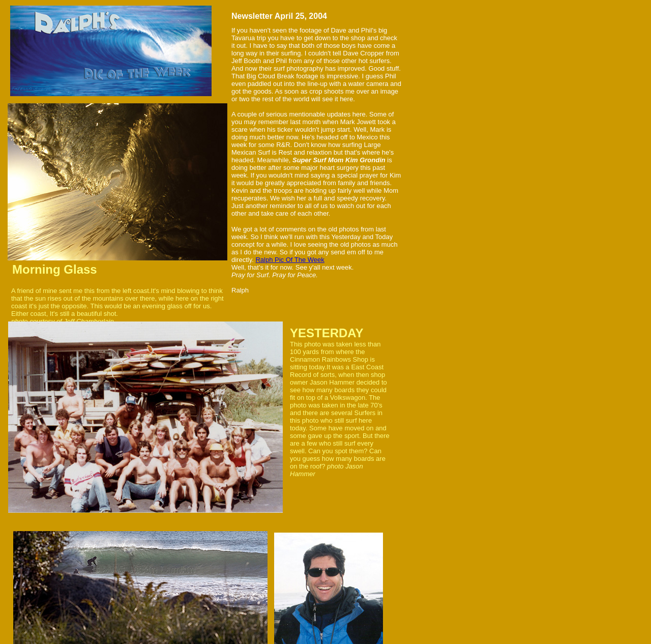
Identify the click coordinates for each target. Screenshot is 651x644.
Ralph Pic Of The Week (290, 260)
